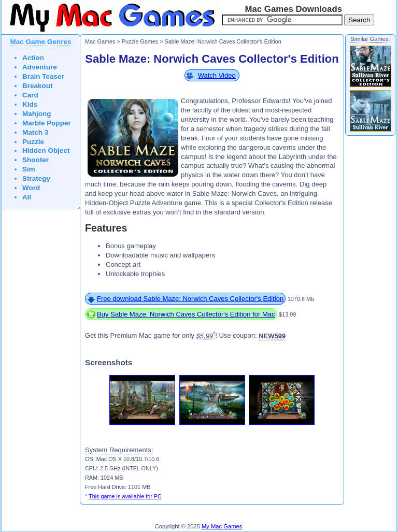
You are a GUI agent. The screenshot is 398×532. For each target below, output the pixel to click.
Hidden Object (46, 150)
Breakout (38, 86)
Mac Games (100, 41)
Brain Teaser (43, 76)
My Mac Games (222, 526)
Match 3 (35, 132)
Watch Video (217, 75)
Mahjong (37, 114)
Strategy (36, 178)
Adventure (40, 67)
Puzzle (33, 142)
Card (30, 95)
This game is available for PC (125, 496)
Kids (30, 104)
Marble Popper (47, 123)
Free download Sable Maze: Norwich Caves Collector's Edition (190, 299)
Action (33, 58)
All (27, 197)
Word (31, 188)
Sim (29, 169)
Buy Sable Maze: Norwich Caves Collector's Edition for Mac (186, 314)
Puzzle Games (140, 41)
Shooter (35, 160)
